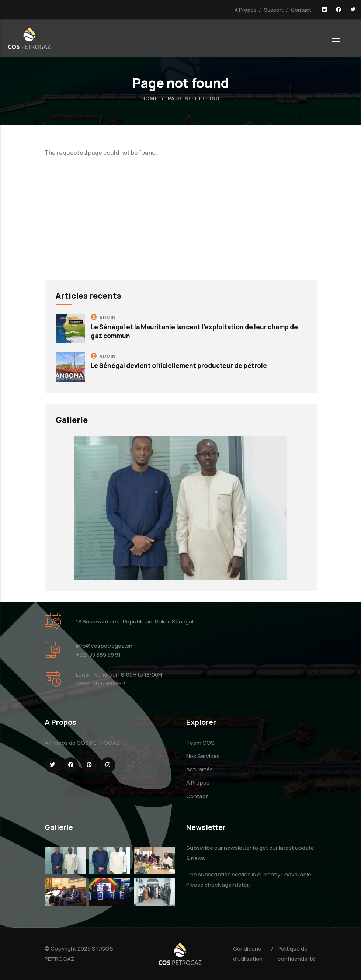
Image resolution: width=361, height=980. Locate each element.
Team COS (200, 743)
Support (274, 10)
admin (107, 318)
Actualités (199, 769)
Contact (301, 10)
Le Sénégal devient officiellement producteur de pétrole (179, 366)
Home (150, 98)
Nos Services (203, 756)
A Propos (246, 10)
